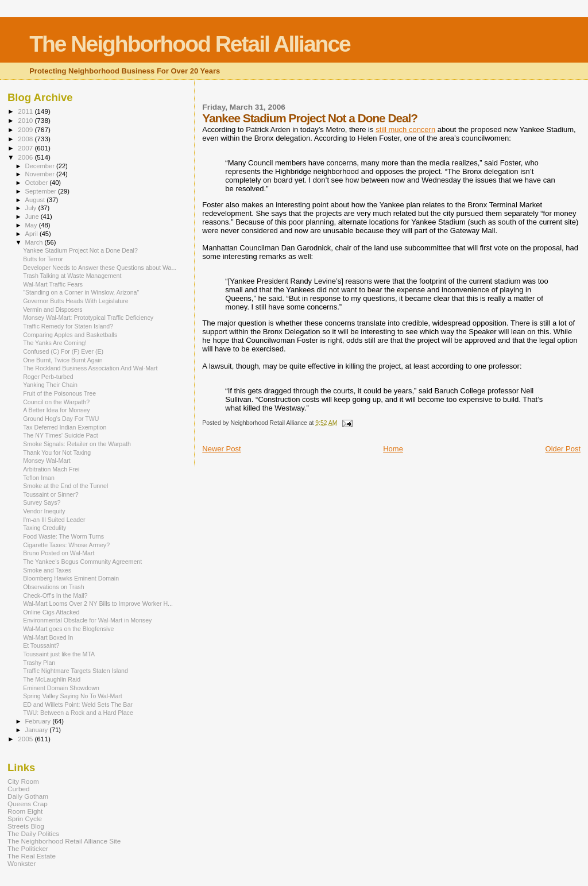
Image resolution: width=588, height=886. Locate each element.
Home (393, 449)
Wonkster (22, 863)
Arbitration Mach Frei (51, 469)
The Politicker (28, 848)
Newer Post (221, 449)
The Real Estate (32, 856)
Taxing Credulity (45, 528)
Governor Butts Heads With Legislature (76, 301)
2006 (26, 157)
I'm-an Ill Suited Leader (54, 520)
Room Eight (25, 811)
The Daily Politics (33, 833)
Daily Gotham (28, 796)
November (41, 174)
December (41, 166)
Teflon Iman (39, 478)
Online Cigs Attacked (51, 612)
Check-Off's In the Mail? (55, 595)
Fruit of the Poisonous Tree (59, 393)
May (32, 225)
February (39, 721)
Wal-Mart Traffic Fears (53, 284)
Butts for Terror (43, 259)
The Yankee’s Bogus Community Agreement (82, 562)
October (38, 183)
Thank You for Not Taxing (57, 452)
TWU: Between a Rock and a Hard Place (78, 713)
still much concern (405, 129)
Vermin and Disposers (53, 309)
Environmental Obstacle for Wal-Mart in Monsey (87, 620)
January (38, 730)
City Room (23, 781)
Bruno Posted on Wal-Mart (59, 553)
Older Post (563, 449)
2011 (26, 111)
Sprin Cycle (25, 819)
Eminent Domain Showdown (61, 688)
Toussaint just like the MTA (59, 654)
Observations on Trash (53, 587)
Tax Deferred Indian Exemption (65, 427)
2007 (26, 148)
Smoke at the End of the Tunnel (65, 486)
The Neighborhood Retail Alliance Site (64, 841)
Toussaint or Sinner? (51, 494)
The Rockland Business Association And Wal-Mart (90, 368)
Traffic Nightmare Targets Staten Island (76, 671)
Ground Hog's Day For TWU (61, 419)
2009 (26, 129)
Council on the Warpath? (56, 402)
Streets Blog (26, 826)
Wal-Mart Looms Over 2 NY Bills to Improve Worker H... (98, 603)
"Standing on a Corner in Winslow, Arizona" (81, 292)
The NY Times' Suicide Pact (61, 435)
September (42, 191)
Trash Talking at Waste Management (72, 276)
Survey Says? (42, 502)
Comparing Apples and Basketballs (70, 335)
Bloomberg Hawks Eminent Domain (71, 578)
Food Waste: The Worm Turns (63, 536)
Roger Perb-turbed (48, 377)
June (33, 216)
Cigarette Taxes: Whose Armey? (66, 545)
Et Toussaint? (41, 645)
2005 (26, 739)
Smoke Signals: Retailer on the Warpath (77, 444)
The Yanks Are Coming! (55, 343)
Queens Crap (28, 804)
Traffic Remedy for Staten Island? (68, 326)
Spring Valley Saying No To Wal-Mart (73, 696)
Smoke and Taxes (47, 570)
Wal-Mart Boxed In (48, 637)
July (32, 208)
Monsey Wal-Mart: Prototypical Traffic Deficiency (88, 318)
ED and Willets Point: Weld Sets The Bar (78, 705)
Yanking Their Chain (50, 385)
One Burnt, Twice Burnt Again (63, 360)
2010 (26, 120)
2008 (26, 139)
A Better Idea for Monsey (56, 410)
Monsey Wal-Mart (47, 461)
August (36, 200)
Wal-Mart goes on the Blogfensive (68, 629)
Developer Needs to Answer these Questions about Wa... (100, 268)
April (32, 234)
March (35, 242)
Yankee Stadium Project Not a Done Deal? (80, 250)
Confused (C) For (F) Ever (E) (63, 351)
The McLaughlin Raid (52, 679)
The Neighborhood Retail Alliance (190, 44)
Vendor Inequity (44, 511)
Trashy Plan (39, 663)
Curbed (18, 789)
